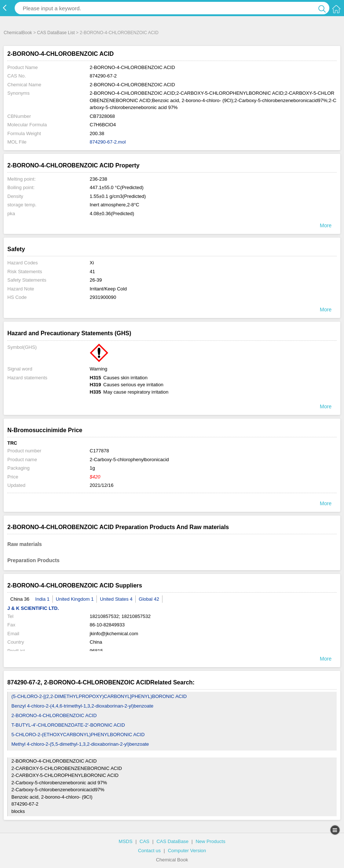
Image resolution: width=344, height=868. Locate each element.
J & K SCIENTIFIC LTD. (33, 608)
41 (92, 272)
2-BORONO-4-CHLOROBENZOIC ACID (54, 715)
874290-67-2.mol (108, 142)
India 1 (42, 599)
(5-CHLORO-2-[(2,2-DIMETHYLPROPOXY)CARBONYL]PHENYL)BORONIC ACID (99, 696)
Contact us (149, 851)
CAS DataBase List (56, 33)
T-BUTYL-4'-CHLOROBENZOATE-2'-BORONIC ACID (68, 725)
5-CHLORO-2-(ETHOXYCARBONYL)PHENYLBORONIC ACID (78, 735)
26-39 (96, 280)
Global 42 (149, 599)
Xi (92, 263)
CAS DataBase (173, 841)
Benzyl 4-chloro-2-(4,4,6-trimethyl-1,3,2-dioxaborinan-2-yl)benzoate (82, 706)
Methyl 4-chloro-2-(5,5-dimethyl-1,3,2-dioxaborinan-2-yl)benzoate (80, 744)
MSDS (126, 841)
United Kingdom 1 (75, 599)
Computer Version (187, 851)
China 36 (20, 599)
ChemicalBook (18, 33)
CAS (145, 841)
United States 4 (116, 599)
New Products (210, 841)
